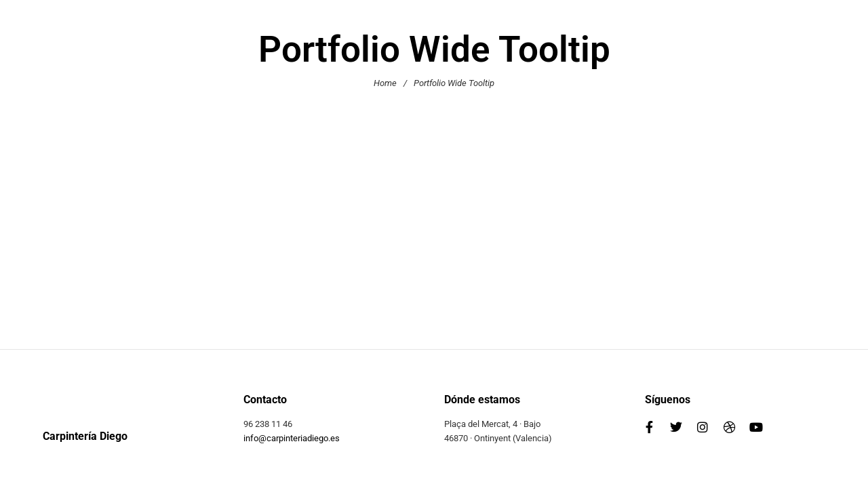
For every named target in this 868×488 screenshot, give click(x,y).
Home (385, 83)
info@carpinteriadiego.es (292, 438)
